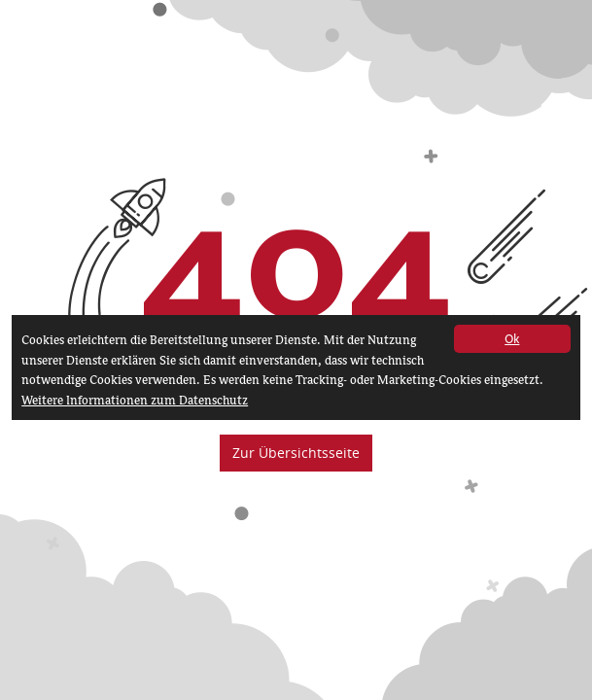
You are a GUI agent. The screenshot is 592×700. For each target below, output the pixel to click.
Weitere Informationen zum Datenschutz (135, 401)
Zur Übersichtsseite (296, 453)
